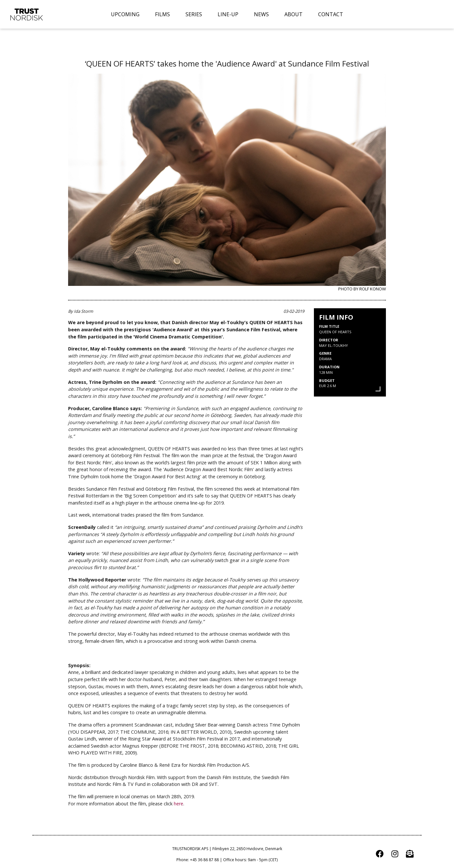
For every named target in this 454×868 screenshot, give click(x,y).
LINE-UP (228, 14)
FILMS (162, 14)
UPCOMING (125, 14)
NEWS (261, 14)
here (179, 804)
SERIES (194, 14)
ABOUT (293, 14)
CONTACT (331, 14)
